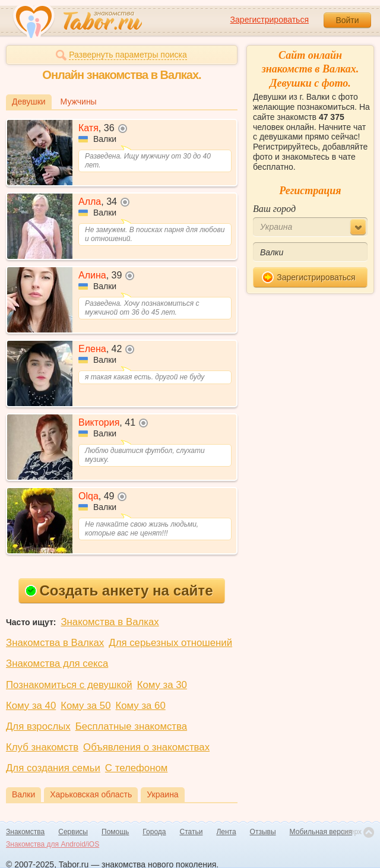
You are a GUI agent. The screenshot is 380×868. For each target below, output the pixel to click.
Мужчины (79, 102)
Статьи (191, 832)
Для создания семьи (53, 768)
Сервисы (73, 832)
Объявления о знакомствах (146, 747)
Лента (226, 832)
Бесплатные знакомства (131, 726)
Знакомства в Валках (110, 622)
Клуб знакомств (42, 747)
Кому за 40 (31, 706)
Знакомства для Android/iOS (53, 844)
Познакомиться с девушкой (69, 685)
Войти (347, 20)
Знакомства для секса (57, 663)
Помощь (115, 832)
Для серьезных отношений (170, 643)
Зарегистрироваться (270, 20)
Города (154, 832)
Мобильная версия (321, 832)
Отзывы (263, 832)
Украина (162, 794)
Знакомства (25, 832)
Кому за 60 (141, 706)
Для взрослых (38, 726)
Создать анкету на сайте (119, 590)
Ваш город (274, 209)
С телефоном (136, 768)
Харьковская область (91, 794)
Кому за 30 (162, 685)
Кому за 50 (85, 706)
